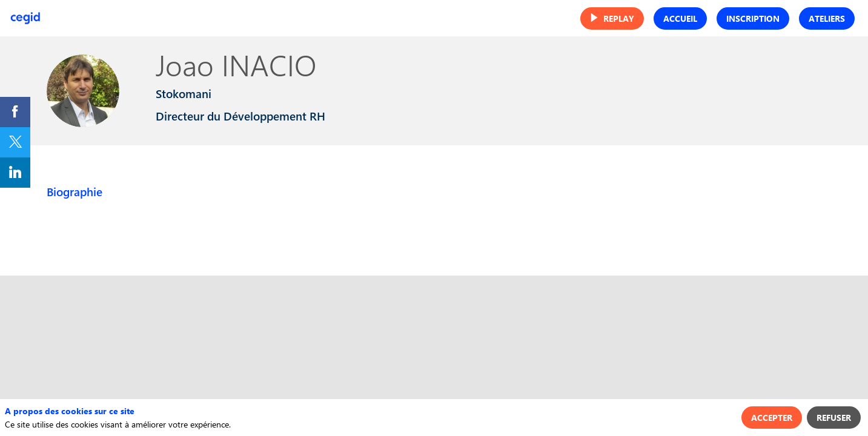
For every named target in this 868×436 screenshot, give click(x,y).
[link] (15, 112)
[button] (612, 18)
